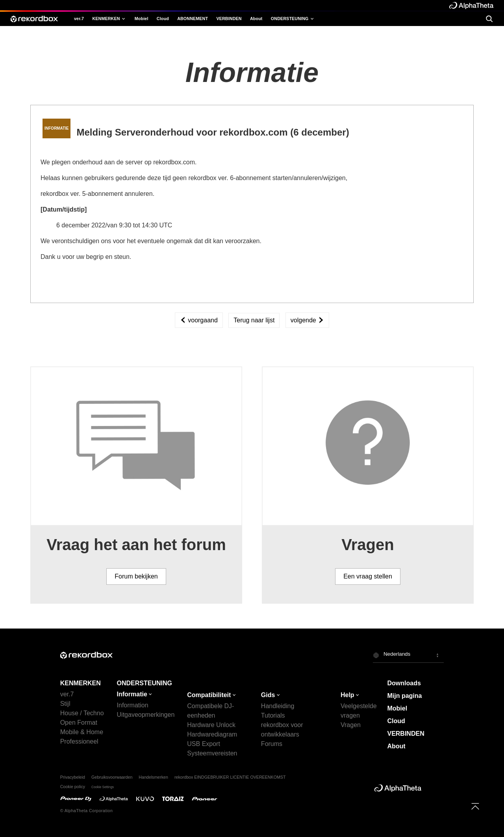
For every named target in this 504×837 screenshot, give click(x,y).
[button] (408, 655)
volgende (307, 320)
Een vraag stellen (368, 576)
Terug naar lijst (254, 320)
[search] (489, 19)
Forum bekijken (136, 576)
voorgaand (199, 320)
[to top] (475, 806)
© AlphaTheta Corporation (87, 811)
